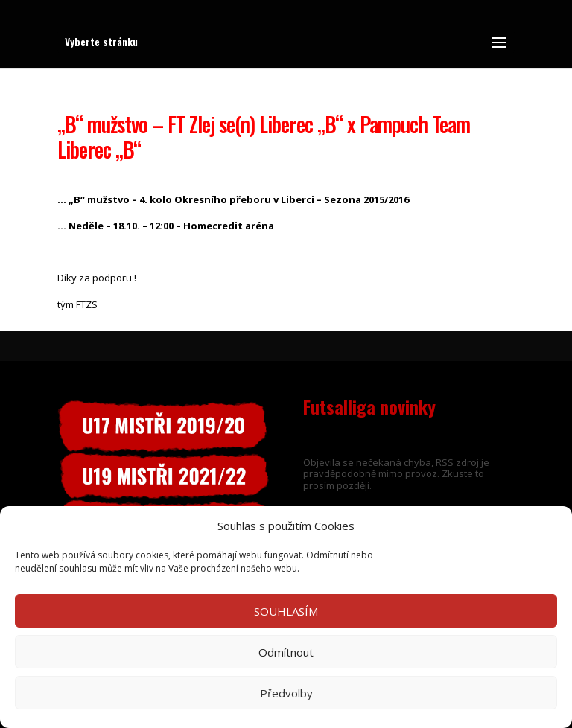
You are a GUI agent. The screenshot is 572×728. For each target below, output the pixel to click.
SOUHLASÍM (286, 611)
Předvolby (286, 693)
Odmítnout (286, 652)
